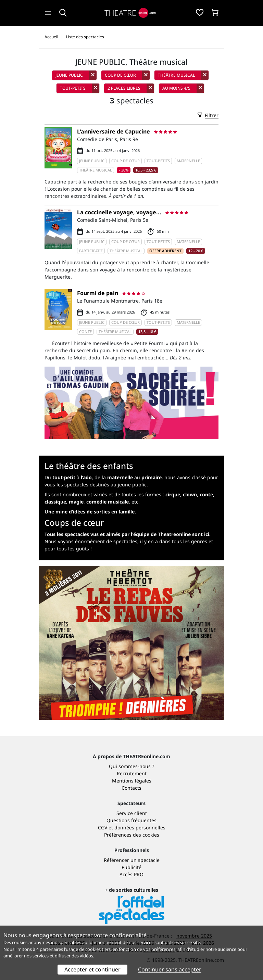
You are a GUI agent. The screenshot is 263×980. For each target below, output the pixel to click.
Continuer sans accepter (170, 969)
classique (55, 502)
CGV (103, 828)
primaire (152, 477)
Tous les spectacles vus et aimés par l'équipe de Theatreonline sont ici (127, 534)
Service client (132, 813)
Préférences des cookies (132, 835)
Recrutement (132, 773)
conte (206, 494)
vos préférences (159, 949)
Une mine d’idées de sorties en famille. (90, 512)
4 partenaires (50, 949)
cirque (173, 494)
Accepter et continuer (92, 969)
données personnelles (140, 828)
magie (76, 502)
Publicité (131, 867)
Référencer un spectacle (132, 860)
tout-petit (64, 477)
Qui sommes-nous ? (131, 766)
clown (190, 494)
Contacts (131, 788)
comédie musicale (108, 502)
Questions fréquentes (131, 820)
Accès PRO (131, 874)
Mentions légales (132, 781)
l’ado (86, 477)
